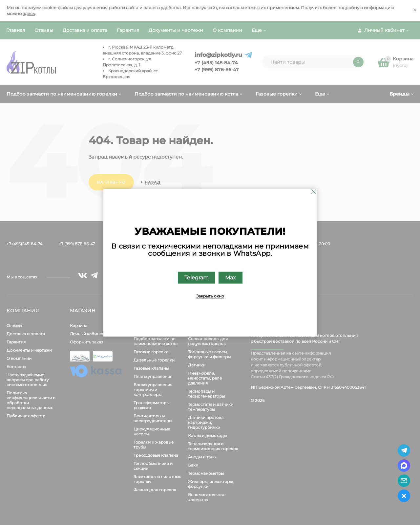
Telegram (197, 277)
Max (231, 277)
